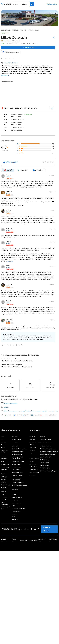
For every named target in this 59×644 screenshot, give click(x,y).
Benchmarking (5, 485)
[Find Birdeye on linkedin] (28, 529)
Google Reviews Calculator (48, 449)
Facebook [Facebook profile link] (17, 415)
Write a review (52, 4)
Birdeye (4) (37, 170)
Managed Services (45, 439)
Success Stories (34, 464)
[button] (22, 345)
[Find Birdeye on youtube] (35, 529)
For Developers (45, 462)
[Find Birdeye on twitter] (25, 529)
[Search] (32, 4)
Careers (32, 461)
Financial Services (17, 497)
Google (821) (22, 170)
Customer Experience (18, 482)
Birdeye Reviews (34, 467)
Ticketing (4, 487)
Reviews (3, 442)
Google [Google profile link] (8, 415)
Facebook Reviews (17, 475)
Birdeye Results (34, 469)
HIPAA (31, 540)
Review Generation (17, 454)
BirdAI (3, 494)
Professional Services (46, 442)
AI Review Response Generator (49, 451)
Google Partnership (4, 503)
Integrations (5, 500)
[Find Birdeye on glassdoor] (38, 529)
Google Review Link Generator (49, 454)
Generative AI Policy (42, 540)
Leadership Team (34, 442)
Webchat (4, 459)
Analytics (4, 497)
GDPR (27, 540)
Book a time (33, 447)
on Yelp (8, 177)
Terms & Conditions (4, 540)
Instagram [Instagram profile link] (53, 415)
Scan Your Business (46, 457)
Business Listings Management (17, 479)
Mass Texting (5, 467)
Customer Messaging (18, 461)
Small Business (16, 439)
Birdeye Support (45, 465)
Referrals (4, 445)
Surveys (3, 479)
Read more (5, 75)
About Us (32, 439)
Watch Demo (33, 445)
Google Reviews (17, 470)
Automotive (15, 30)
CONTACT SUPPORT (46, 529)
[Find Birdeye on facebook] (22, 529)
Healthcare (15, 500)
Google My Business (18, 472)
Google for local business (19, 449)
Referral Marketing (17, 464)
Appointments (5, 464)
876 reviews (16, 41)
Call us (6, 407)
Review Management (18, 451)
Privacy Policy (14, 540)
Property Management (19, 508)
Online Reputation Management (17, 458)
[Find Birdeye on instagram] (32, 529)
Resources (32, 450)
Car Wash (24, 30)
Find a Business (45, 460)
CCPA (35, 540)
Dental (14, 495)
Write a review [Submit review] (28, 47)
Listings (3, 439)
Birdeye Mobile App (5, 508)
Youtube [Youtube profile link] (43, 415)
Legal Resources (34, 472)
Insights (3, 482)
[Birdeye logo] (6, 4)
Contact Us (33, 475)
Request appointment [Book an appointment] (11, 52)
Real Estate (15, 514)
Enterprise (15, 442)
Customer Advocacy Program (49, 471)
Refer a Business (45, 468)
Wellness (15, 519)
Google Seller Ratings (5, 451)
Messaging (4, 476)
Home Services (16, 503)
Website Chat (16, 467)
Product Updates (34, 458)
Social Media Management (20, 485)
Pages (3, 447)
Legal (14, 506)
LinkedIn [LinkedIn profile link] (35, 415)
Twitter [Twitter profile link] (26, 415)
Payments (4, 470)
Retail (14, 517)
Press (31, 456)
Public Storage (16, 511)
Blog (31, 453)
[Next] (54, 385)
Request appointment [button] (11, 403)
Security (22, 540)
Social (3, 461)
